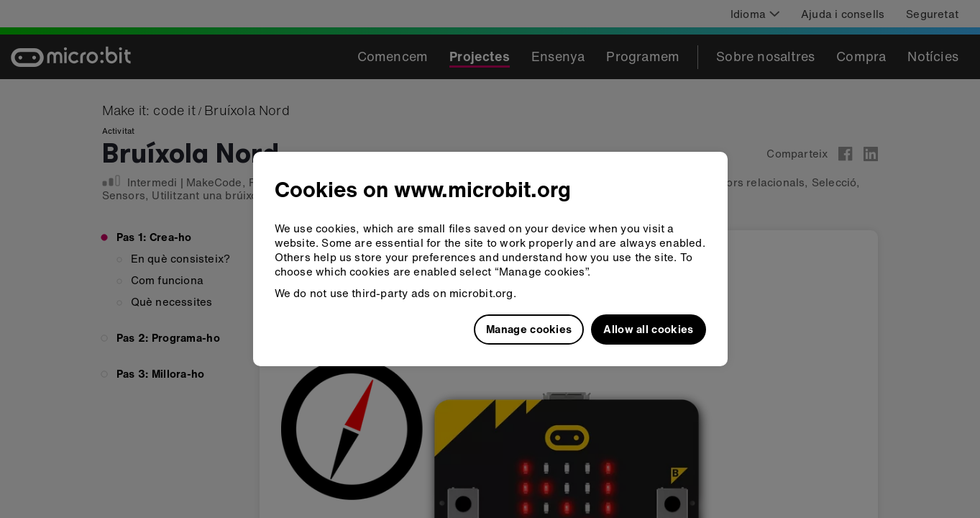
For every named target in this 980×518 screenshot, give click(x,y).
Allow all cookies (648, 329)
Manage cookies (529, 329)
